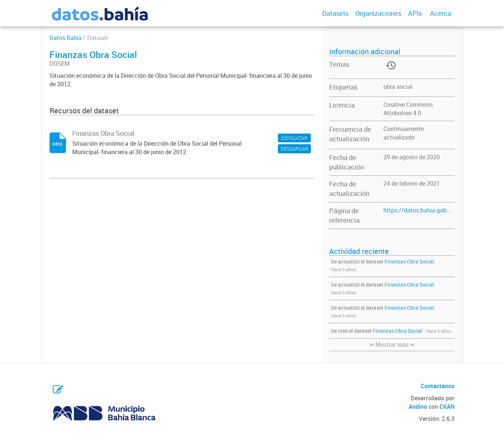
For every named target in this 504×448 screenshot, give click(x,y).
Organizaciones (378, 13)
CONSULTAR (294, 138)
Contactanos (438, 386)
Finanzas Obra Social (409, 261)
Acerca (441, 13)
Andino (418, 407)
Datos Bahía (66, 38)
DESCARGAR (295, 149)
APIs (415, 13)
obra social (398, 87)
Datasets (335, 13)
